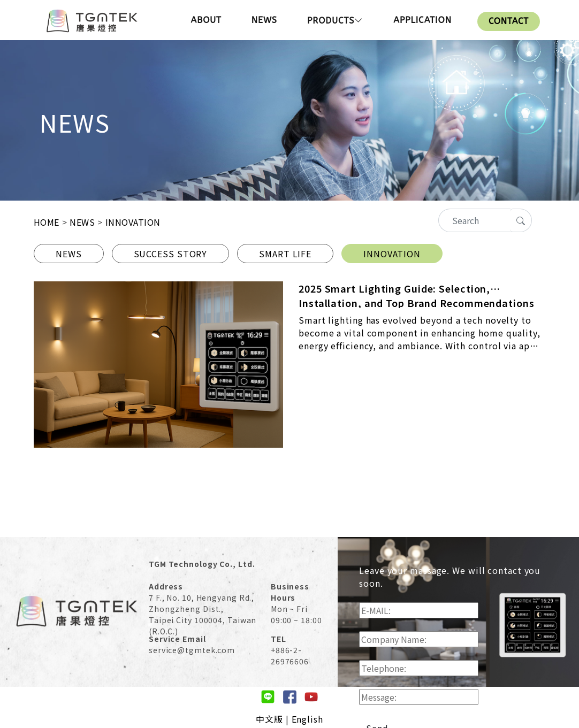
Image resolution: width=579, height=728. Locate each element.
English (307, 719)
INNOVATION (392, 254)
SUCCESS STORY (171, 254)
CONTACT (509, 21)
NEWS (264, 20)
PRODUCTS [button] (335, 21)
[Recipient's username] (474, 220)
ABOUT (206, 20)
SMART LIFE (285, 254)
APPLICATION (422, 20)
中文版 (269, 719)
